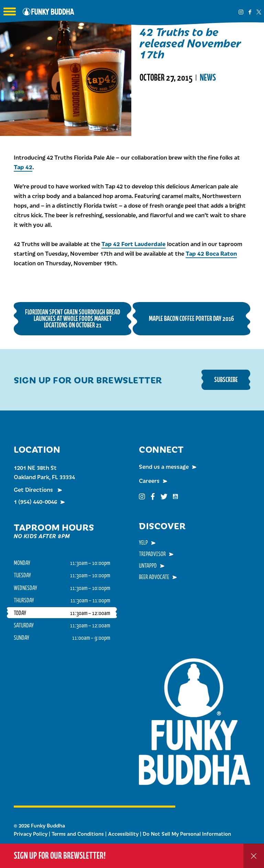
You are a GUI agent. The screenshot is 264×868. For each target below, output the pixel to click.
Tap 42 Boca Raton (211, 253)
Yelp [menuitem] (143, 542)
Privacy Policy (31, 834)
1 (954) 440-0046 (35, 501)
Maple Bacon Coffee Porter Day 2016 (191, 318)
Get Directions (34, 489)
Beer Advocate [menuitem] (154, 577)
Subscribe (226, 379)
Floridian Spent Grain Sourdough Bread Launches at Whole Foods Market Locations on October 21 (73, 318)
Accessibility (123, 834)
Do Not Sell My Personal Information (187, 834)
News (208, 78)
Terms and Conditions (78, 834)
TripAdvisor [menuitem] (152, 554)
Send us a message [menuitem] (164, 466)
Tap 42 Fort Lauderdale (134, 244)
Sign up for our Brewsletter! (60, 855)
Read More (157, 107)
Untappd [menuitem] (148, 565)
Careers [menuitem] (149, 481)
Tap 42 (23, 167)
